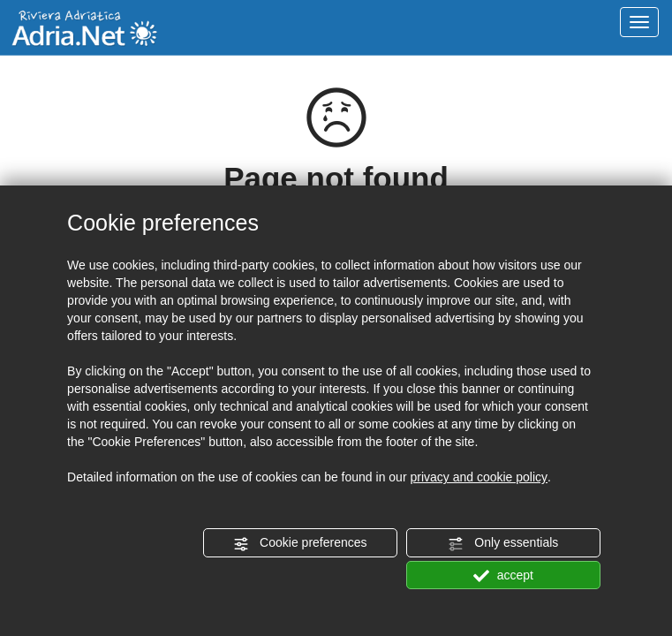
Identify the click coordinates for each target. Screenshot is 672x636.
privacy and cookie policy (479, 477)
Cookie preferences (300, 543)
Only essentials (503, 543)
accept (503, 576)
